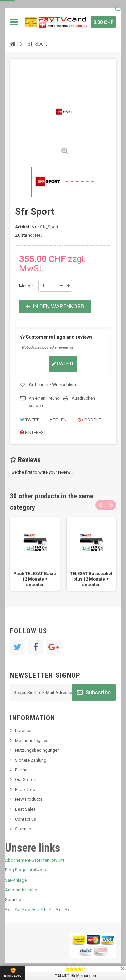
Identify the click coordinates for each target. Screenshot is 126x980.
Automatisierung (21, 890)
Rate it (63, 364)
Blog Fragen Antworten (27, 870)
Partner (22, 770)
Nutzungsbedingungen (37, 750)
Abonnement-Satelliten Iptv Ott (35, 860)
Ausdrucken (83, 398)
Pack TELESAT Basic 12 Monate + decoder (35, 579)
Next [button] (111, 505)
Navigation (14, 22)
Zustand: (25, 235)
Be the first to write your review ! (42, 472)
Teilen (58, 420)
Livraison (24, 730)
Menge (26, 286)
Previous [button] (100, 505)
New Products (29, 799)
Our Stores (25, 780)
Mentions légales (32, 740)
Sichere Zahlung (31, 760)
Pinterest (33, 432)
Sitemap (23, 829)
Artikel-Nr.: (27, 227)
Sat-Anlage (16, 880)
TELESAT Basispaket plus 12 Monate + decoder (91, 579)
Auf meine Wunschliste (53, 385)
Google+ (91, 420)
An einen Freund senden (44, 402)
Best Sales (25, 809)
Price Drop (25, 789)
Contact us (26, 819)
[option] (35, 554)
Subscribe (94, 692)
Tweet (29, 420)
